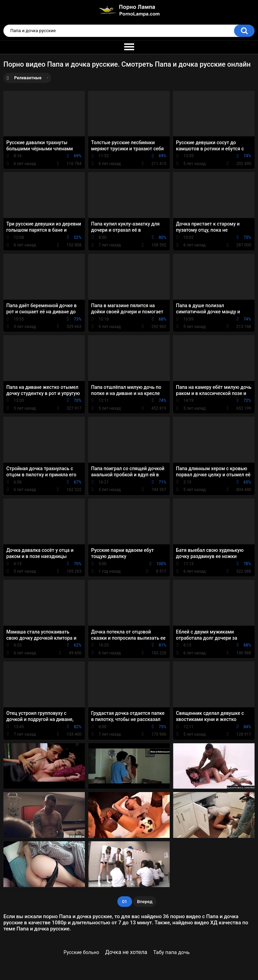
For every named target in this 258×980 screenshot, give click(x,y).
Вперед (145, 902)
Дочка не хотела (126, 952)
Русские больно (81, 952)
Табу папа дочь (172, 952)
